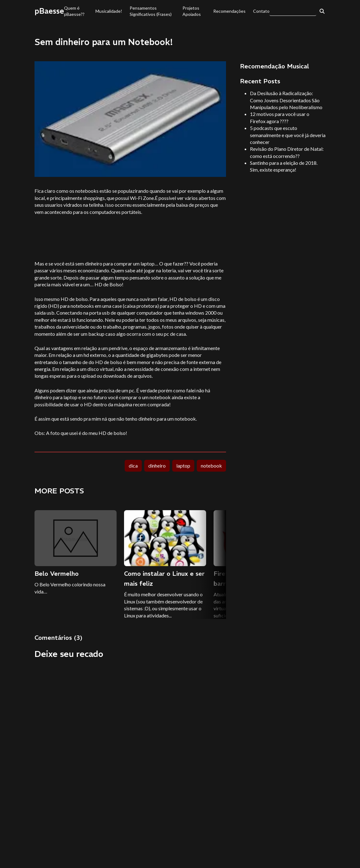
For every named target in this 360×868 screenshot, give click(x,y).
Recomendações (229, 11)
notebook (211, 466)
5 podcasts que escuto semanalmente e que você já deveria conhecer (288, 135)
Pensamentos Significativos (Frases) (151, 11)
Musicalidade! (109, 11)
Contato (261, 11)
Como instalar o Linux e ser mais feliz (164, 578)
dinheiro (157, 466)
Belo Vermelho (57, 573)
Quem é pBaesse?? (74, 11)
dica (133, 466)
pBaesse (49, 11)
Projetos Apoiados (192, 11)
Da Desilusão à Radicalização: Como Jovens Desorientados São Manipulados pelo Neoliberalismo (286, 100)
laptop (183, 466)
